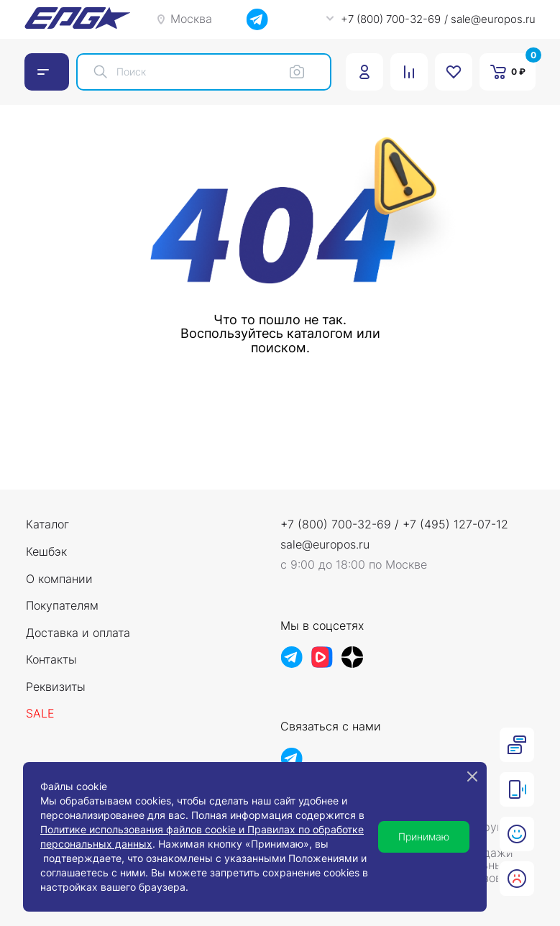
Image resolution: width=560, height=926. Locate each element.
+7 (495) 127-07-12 (455, 524)
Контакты (51, 660)
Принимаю (424, 836)
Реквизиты (56, 687)
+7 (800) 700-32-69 (336, 524)
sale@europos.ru (325, 545)
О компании (59, 579)
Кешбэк (46, 552)
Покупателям (62, 606)
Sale (40, 714)
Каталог (47, 525)
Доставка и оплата (78, 633)
